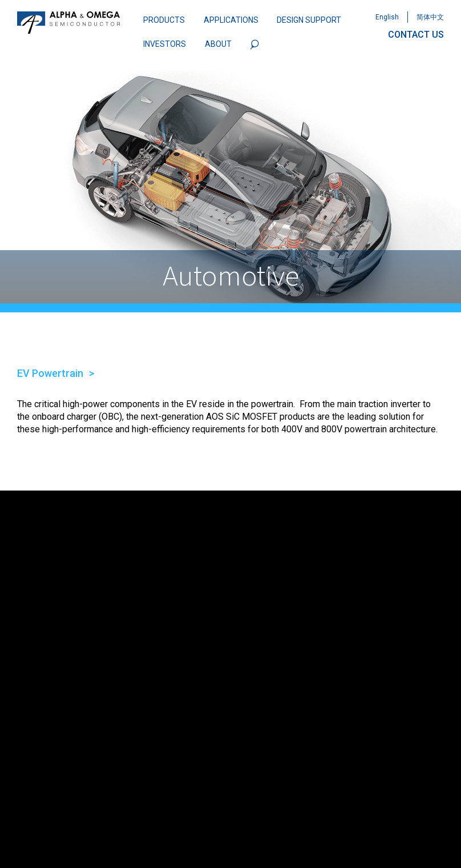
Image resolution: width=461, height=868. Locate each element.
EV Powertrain (50, 373)
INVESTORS (165, 44)
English (387, 17)
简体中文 (430, 17)
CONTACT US (416, 35)
